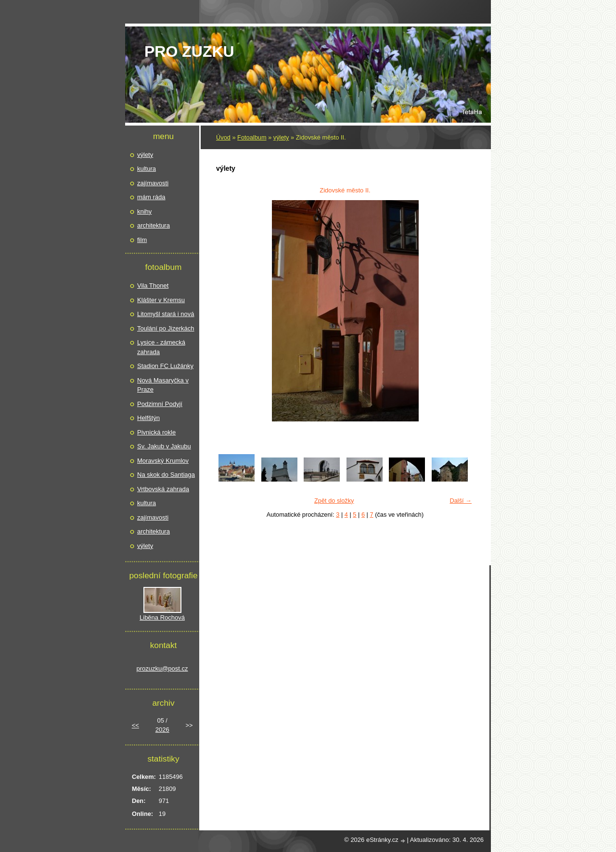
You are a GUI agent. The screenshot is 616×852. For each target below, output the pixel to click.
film (142, 240)
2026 (162, 730)
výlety (281, 137)
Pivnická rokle (156, 432)
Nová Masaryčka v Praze (163, 385)
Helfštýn (148, 418)
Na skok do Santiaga (166, 475)
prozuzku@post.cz (162, 668)
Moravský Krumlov (163, 461)
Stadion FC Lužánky (165, 366)
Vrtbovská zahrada (163, 489)
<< (135, 725)
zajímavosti (153, 183)
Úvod (223, 137)
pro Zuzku (189, 51)
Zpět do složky (334, 501)
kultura (147, 169)
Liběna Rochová (162, 617)
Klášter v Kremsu (161, 300)
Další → (461, 501)
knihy (144, 211)
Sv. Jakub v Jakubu (164, 446)
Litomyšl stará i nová (166, 314)
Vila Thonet (153, 286)
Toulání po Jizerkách (166, 328)
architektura (154, 225)
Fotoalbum (252, 137)
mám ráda (151, 197)
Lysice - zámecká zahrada (161, 347)
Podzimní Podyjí (160, 404)
